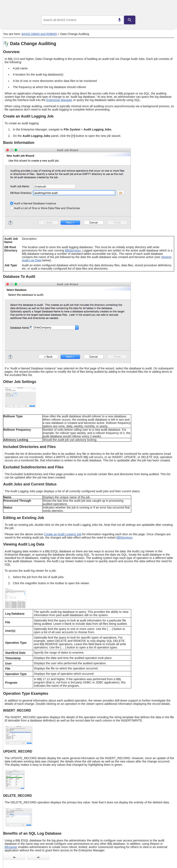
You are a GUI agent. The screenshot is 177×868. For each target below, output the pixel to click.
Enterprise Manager (59, 100)
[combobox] (83, 20)
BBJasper (11, 847)
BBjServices (73, 250)
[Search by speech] (120, 20)
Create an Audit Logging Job (63, 534)
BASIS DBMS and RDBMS (39, 34)
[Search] (130, 20)
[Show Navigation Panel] (166, 8)
